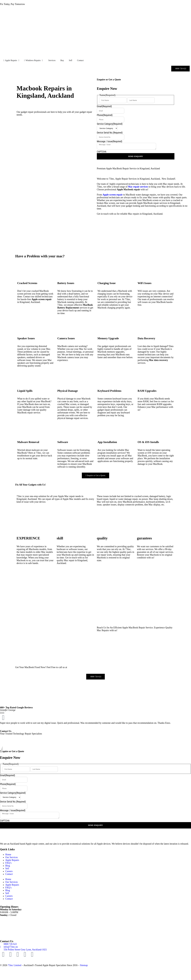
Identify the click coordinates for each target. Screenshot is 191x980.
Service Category (110, 124)
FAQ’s (8, 863)
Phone (105, 115)
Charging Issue (107, 283)
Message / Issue (109, 141)
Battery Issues (66, 283)
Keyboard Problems (109, 391)
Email (104, 106)
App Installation (107, 442)
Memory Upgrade (108, 338)
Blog (8, 866)
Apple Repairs (12, 860)
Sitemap (84, 965)
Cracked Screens (27, 283)
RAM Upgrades (147, 391)
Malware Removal (28, 442)
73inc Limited (15, 965)
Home (8, 855)
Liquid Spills (25, 391)
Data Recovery (146, 338)
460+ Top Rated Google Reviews (16, 708)
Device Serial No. (110, 133)
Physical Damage (68, 391)
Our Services (11, 857)
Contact (9, 874)
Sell (7, 868)
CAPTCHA (102, 152)
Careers (9, 871)
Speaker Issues (26, 338)
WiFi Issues (145, 283)
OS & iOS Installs (148, 442)
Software (63, 442)
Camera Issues (66, 338)
